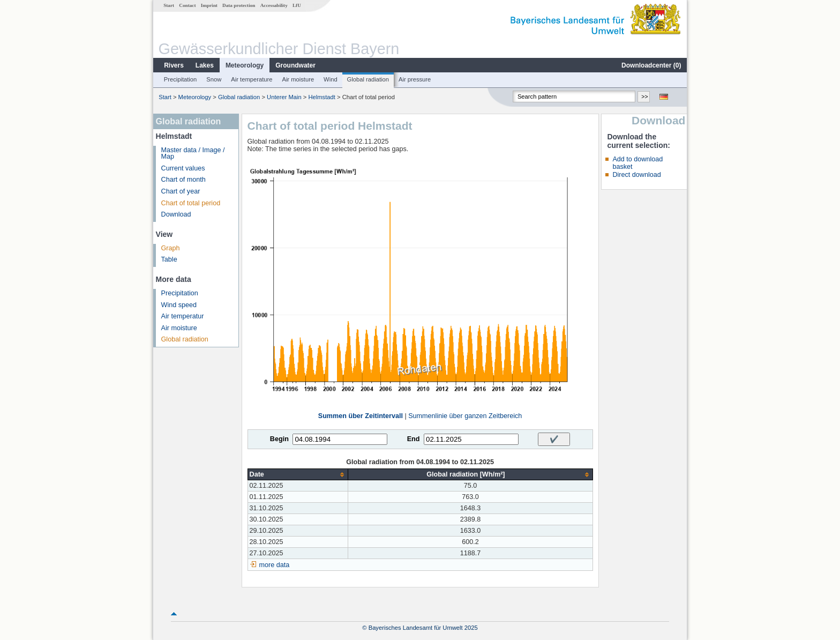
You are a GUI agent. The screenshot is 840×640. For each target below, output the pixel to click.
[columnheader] (298, 475)
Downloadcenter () (651, 65)
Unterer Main (284, 97)
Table (169, 259)
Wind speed (179, 305)
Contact (187, 5)
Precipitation (181, 79)
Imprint (209, 5)
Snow (214, 79)
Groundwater (295, 65)
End (414, 439)
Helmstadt (322, 97)
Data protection (239, 5)
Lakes (205, 65)
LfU (297, 5)
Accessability (274, 5)
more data (275, 565)
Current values (183, 168)
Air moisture (298, 79)
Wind (331, 79)
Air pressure (415, 79)
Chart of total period (191, 203)
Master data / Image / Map (193, 154)
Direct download (636, 175)
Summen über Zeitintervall (361, 416)
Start (169, 5)
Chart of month (183, 180)
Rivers (174, 65)
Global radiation (368, 79)
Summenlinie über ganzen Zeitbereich (465, 416)
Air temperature (252, 79)
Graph (171, 248)
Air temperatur (183, 316)
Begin (279, 439)
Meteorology (245, 65)
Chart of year (181, 191)
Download (176, 214)
